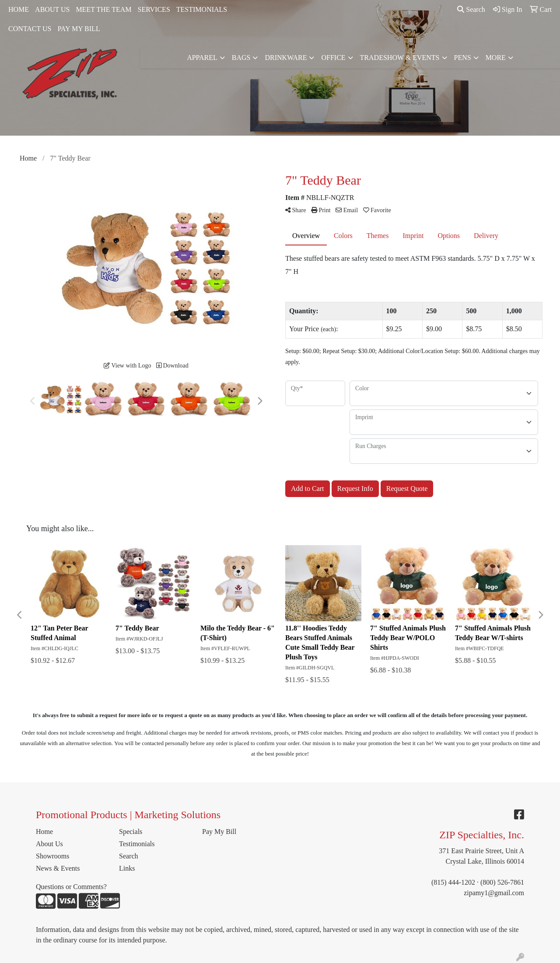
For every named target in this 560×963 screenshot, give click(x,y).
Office (333, 58)
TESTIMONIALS (202, 9)
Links (127, 868)
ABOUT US (52, 9)
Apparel (202, 58)
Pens (463, 58)
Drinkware (286, 58)
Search (471, 9)
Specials (131, 832)
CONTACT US (30, 29)
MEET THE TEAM (103, 9)
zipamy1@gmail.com (494, 893)
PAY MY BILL (79, 29)
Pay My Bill (219, 832)
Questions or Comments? (71, 887)
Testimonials (137, 844)
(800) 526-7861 (502, 882)
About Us (49, 844)
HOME (19, 9)
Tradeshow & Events (400, 58)
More (496, 58)
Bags (241, 58)
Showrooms (52, 856)
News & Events (58, 868)
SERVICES (154, 9)
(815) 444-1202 (453, 882)
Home (44, 832)
